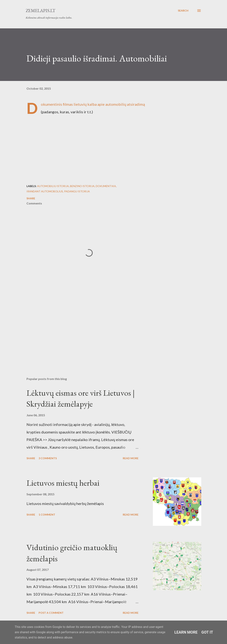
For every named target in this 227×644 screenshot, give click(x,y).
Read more (131, 458)
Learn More (186, 632)
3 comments (48, 458)
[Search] (183, 11)
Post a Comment (51, 613)
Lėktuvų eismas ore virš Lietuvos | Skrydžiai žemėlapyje (81, 398)
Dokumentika (106, 186)
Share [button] (31, 198)
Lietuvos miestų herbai (63, 483)
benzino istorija (82, 186)
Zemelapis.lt (41, 10)
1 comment (47, 515)
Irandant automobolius (45, 191)
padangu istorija (77, 191)
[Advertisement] (89, 330)
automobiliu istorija (53, 186)
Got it (207, 632)
